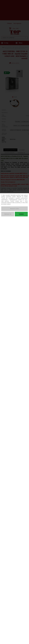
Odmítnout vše (8, 214)
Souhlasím (21, 214)
